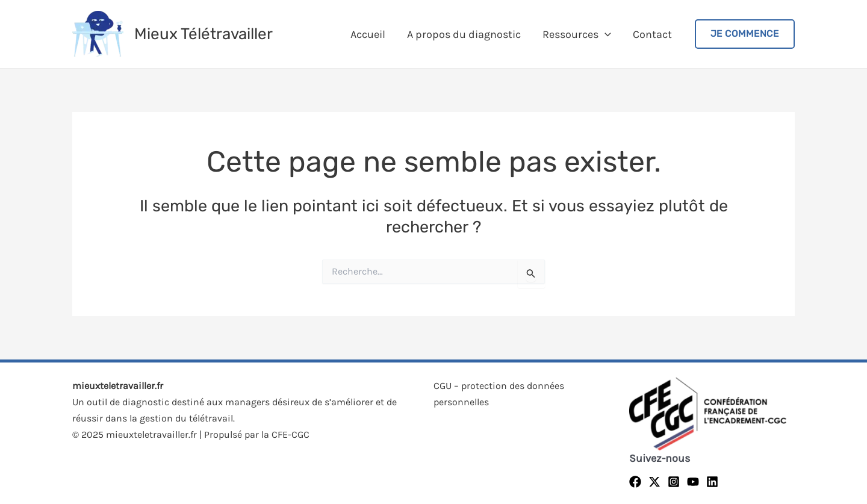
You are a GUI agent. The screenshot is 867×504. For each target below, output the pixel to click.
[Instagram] (674, 482)
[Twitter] (654, 482)
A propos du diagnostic (464, 34)
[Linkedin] (712, 482)
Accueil (368, 34)
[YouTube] (693, 482)
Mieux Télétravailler (204, 34)
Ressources (577, 34)
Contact (652, 34)
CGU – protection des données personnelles (499, 394)
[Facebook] (635, 482)
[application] (605, 34)
